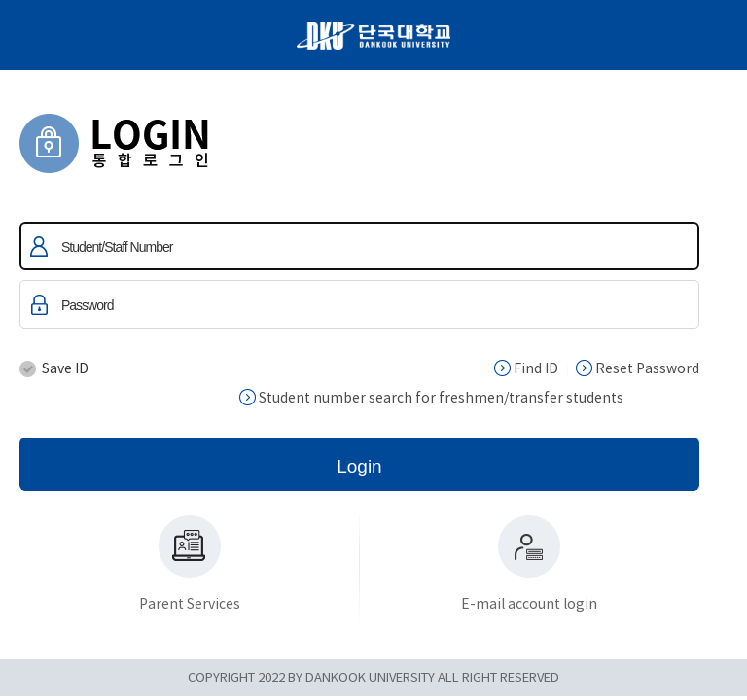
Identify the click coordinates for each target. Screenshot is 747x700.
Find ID (526, 368)
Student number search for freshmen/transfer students (431, 398)
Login (359, 466)
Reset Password (638, 368)
